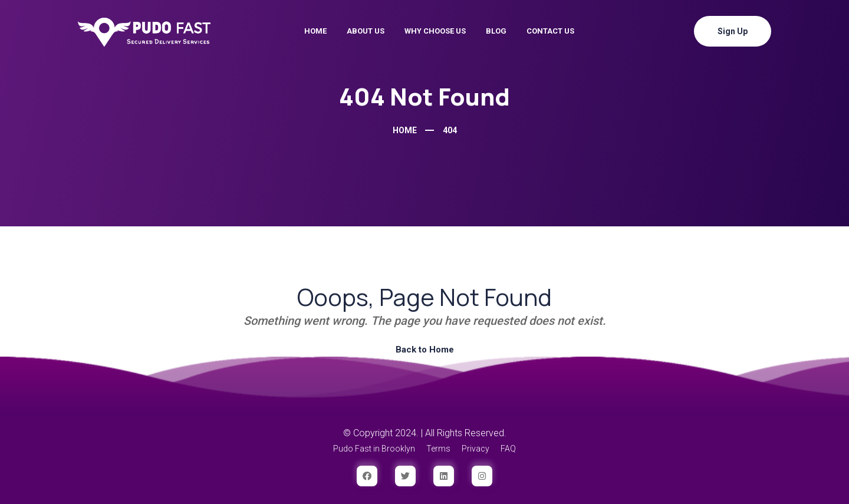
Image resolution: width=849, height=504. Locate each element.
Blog (496, 31)
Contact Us (550, 31)
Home (315, 31)
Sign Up (733, 31)
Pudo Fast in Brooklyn (374, 449)
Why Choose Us (435, 31)
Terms (438, 449)
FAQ (508, 449)
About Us (366, 31)
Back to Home (425, 350)
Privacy (475, 449)
